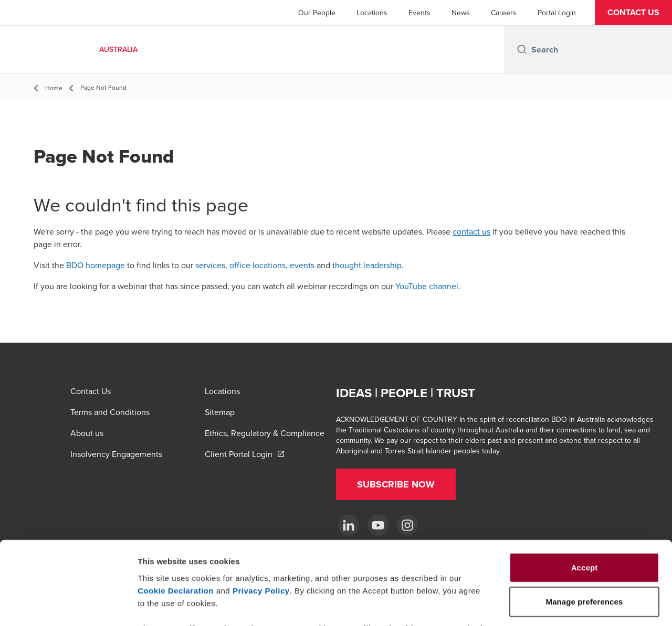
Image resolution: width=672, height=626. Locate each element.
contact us (471, 231)
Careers (504, 13)
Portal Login (557, 13)
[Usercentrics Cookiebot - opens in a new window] (68, 606)
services (210, 265)
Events (419, 13)
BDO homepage (96, 265)
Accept (585, 489)
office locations (258, 265)
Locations (372, 13)
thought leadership (367, 265)
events (302, 265)
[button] (633, 13)
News (461, 13)
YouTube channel (427, 286)
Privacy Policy (261, 512)
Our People (317, 13)
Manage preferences (585, 605)
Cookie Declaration (176, 512)
